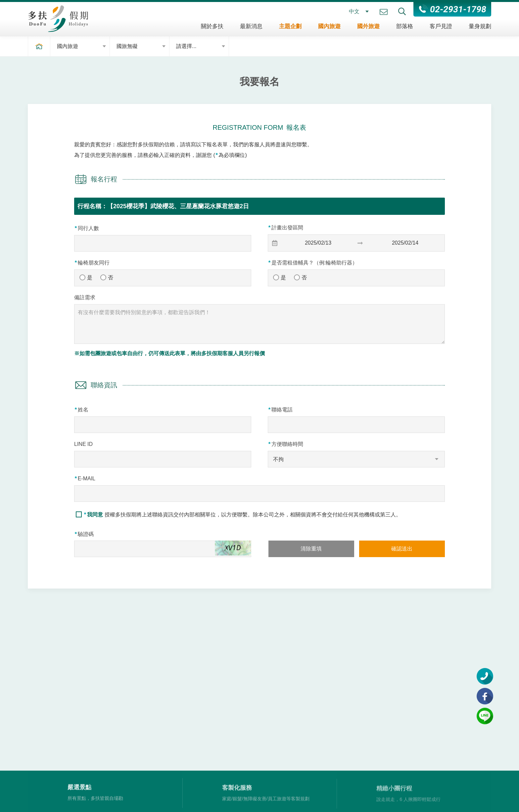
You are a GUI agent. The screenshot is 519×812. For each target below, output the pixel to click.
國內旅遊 (329, 26)
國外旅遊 (368, 26)
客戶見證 (441, 26)
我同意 (94, 515)
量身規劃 (480, 26)
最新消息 (251, 26)
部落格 (405, 26)
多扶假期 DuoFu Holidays (58, 19)
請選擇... (186, 46)
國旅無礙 (127, 46)
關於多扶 (212, 26)
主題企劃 (290, 26)
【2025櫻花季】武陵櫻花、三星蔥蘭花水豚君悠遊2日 (178, 206)
